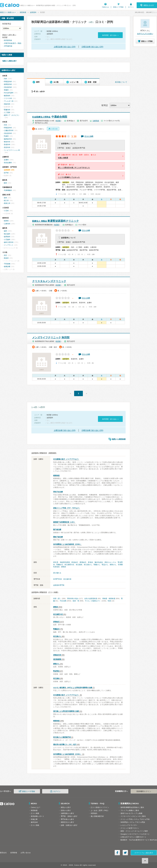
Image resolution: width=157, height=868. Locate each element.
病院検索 (23, 12)
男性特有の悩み (73, 598)
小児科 (6, 211)
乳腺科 (6, 136)
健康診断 (7, 266)
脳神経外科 (8, 139)
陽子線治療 (57, 529)
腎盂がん (105, 565)
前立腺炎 (79, 565)
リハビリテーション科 (12, 150)
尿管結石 (56, 622)
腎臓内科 (7, 110)
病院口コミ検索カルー (8, 12)
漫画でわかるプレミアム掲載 (131, 813)
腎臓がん (97, 565)
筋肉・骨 (76, 601)
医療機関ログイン (144, 791)
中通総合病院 (50, 117)
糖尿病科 (7, 96)
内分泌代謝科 (9, 93)
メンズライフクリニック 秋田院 (51, 338)
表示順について (121, 82)
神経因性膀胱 (65, 562)
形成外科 (7, 144)
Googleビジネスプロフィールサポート (135, 834)
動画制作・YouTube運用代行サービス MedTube (139, 840)
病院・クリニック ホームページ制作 (134, 831)
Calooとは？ (36, 807)
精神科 (6, 221)
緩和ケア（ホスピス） (12, 115)
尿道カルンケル (110, 562)
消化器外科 (8, 133)
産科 (6, 198)
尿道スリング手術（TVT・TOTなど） (67, 508)
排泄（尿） (57, 598)
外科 (6, 125)
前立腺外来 (67, 579)
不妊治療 (63, 601)
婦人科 (6, 200)
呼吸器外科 (8, 128)
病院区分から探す (67, 822)
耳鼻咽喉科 (8, 190)
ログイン (131, 7)
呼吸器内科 (8, 82)
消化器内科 (8, 87)
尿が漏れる (57, 573)
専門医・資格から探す (69, 816)
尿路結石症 (57, 655)
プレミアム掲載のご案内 (130, 810)
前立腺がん (88, 565)
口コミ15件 (89, 136)
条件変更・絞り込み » (110, 35)
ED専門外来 (57, 579)
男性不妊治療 (58, 492)
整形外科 (7, 142)
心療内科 (7, 224)
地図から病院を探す (10, 61)
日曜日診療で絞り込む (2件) (92, 47)
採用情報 (14, 853)
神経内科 (7, 104)
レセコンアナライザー (129, 825)
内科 (6, 79)
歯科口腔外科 (9, 242)
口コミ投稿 (35, 825)
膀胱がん (113, 565)
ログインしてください (145, 34)
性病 (109, 601)
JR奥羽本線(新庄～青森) (13, 43)
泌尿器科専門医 (59, 585)
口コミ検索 (35, 813)
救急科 (6, 258)
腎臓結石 (60, 565)
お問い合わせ (26, 853)
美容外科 (7, 147)
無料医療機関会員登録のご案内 (132, 807)
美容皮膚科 (8, 163)
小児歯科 (7, 239)
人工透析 (7, 112)
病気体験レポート (38, 816)
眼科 (6, 183)
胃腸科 (6, 90)
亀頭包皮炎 (99, 562)
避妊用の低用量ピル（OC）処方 (65, 744)
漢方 (6, 255)
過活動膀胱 (57, 659)
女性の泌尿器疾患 (91, 598)
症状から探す (66, 810)
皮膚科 (6, 160)
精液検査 (56, 475)
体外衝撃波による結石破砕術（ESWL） (68, 544)
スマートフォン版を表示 (144, 853)
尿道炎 (90, 562)
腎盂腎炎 (56, 671)
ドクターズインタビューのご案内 (133, 816)
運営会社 (3, 853)
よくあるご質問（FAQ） (100, 810)
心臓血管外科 (9, 130)
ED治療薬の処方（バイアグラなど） (66, 459)
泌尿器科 (33, 12)
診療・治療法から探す (69, 825)
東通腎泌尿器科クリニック (55, 221)
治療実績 (96, 121)
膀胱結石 (83, 562)
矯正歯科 (7, 234)
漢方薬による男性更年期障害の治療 (66, 711)
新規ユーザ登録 (118, 7)
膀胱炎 (64, 567)
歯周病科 (7, 237)
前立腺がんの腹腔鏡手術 (62, 737)
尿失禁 (56, 562)
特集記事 (34, 819)
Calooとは (105, 7)
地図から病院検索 (119, 439)
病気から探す (66, 807)
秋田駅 (58, 121)
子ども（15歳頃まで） (93, 601)
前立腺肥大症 (69, 565)
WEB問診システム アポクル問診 (133, 822)
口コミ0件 (86, 230)
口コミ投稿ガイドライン (100, 807)
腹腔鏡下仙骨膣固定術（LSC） (64, 522)
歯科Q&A (34, 822)
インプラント (9, 245)
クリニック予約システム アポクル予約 (135, 819)
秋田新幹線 (8, 40)
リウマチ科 (8, 98)
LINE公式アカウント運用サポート (133, 837)
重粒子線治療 (58, 537)
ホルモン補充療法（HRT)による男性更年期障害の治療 (73, 688)
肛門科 (6, 173)
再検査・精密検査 (109, 598)
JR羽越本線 (8, 46)
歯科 (6, 231)
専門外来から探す (67, 819)
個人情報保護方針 (97, 816)
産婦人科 (7, 203)
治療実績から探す (67, 813)
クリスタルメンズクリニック (49, 281)
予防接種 (7, 264)
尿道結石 (75, 562)
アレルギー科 (9, 101)
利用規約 (94, 813)
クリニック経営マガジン (130, 828)
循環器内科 (8, 84)
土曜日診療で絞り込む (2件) (65, 47)
